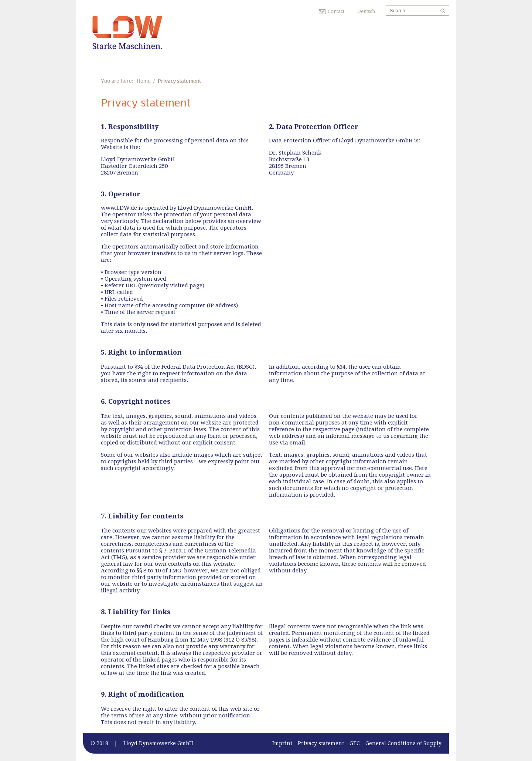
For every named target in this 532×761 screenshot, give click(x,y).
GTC (355, 743)
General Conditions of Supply (403, 743)
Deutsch (366, 11)
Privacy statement (321, 743)
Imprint (282, 743)
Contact (336, 11)
